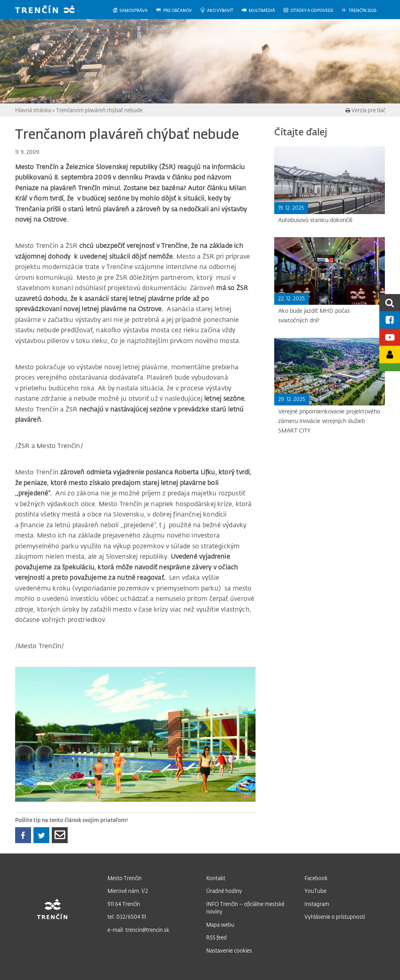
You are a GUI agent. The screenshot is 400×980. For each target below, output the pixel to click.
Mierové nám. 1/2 (128, 891)
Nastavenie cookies (229, 950)
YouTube (315, 891)
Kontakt (216, 878)
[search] (390, 303)
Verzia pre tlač (365, 110)
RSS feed (217, 937)
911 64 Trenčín (124, 904)
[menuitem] (134, 11)
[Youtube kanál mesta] (390, 337)
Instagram (317, 904)
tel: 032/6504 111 (127, 917)
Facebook (316, 878)
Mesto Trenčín (125, 878)
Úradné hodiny (224, 891)
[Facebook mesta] (390, 320)
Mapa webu (220, 924)
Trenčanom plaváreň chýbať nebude (99, 110)
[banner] (51, 10)
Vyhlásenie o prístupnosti (335, 917)
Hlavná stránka (33, 110)
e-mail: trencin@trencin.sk (138, 930)
